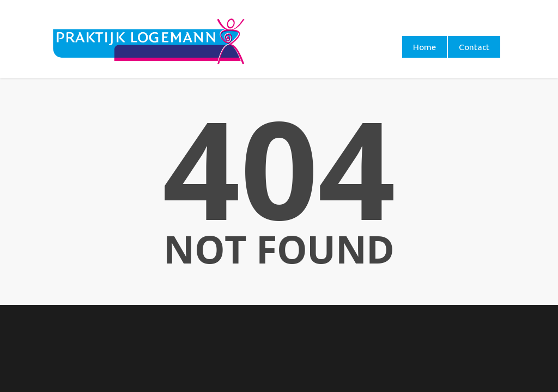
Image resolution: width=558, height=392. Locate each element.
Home (424, 47)
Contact (474, 47)
